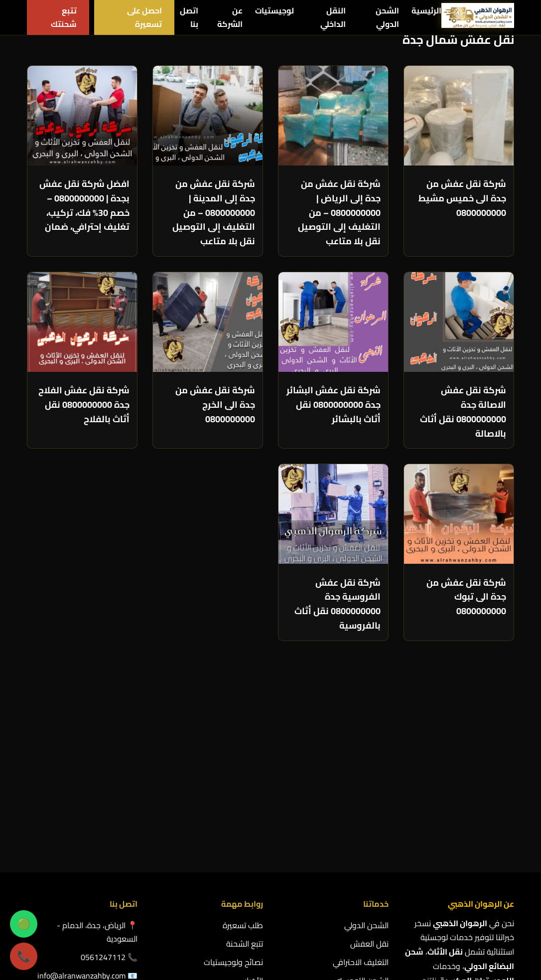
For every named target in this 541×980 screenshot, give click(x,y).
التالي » (469, 648)
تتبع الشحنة (245, 781)
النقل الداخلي (333, 17)
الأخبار (254, 818)
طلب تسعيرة (243, 762)
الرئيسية (426, 10)
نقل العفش (369, 781)
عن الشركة (230, 17)
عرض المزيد (482, 667)
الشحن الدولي (387, 17)
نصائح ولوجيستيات (233, 800)
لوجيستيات (274, 10)
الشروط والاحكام (110, 850)
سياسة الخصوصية (234, 836)
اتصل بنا (189, 17)
